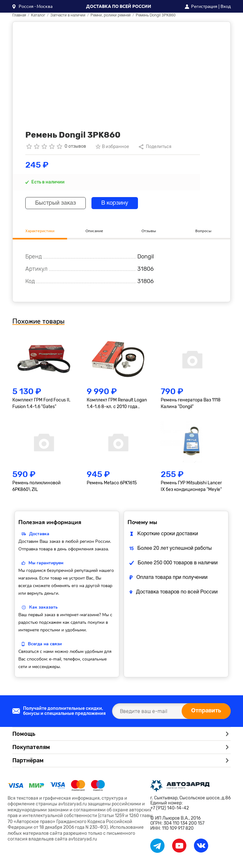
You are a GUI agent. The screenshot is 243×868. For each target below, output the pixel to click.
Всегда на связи (45, 644)
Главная (19, 15)
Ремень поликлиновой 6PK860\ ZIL (37, 486)
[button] (32, 6)
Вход (226, 6)
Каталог (38, 15)
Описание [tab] (94, 231)
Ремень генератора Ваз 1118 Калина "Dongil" (191, 403)
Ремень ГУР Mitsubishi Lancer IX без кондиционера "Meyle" (191, 486)
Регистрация (204, 6)
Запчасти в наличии (68, 15)
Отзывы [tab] (149, 231)
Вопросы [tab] (203, 231)
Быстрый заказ (56, 203)
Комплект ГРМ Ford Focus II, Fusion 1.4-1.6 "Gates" (41, 403)
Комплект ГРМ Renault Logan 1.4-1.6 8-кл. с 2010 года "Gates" (117, 404)
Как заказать (43, 607)
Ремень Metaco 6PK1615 (112, 483)
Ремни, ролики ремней (111, 15)
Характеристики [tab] (40, 231)
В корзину (115, 203)
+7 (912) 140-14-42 (170, 808)
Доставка (39, 534)
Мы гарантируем (46, 563)
